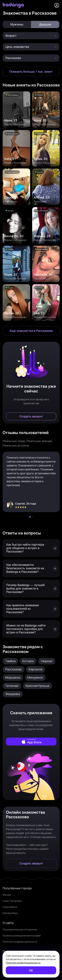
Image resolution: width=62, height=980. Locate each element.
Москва (7, 895)
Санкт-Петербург (12, 901)
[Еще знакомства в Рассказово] (31, 331)
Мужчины (17, 24)
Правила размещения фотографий (22, 936)
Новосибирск (10, 907)
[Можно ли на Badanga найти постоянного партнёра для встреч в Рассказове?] (31, 629)
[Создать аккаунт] (31, 416)
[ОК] (31, 970)
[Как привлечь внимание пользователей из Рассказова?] (31, 609)
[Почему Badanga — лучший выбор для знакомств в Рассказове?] (31, 589)
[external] (31, 742)
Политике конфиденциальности (23, 963)
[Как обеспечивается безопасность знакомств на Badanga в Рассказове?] (31, 568)
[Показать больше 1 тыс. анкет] (31, 71)
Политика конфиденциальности (20, 942)
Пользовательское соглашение (20, 929)
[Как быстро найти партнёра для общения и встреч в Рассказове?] (31, 548)
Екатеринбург (10, 913)
